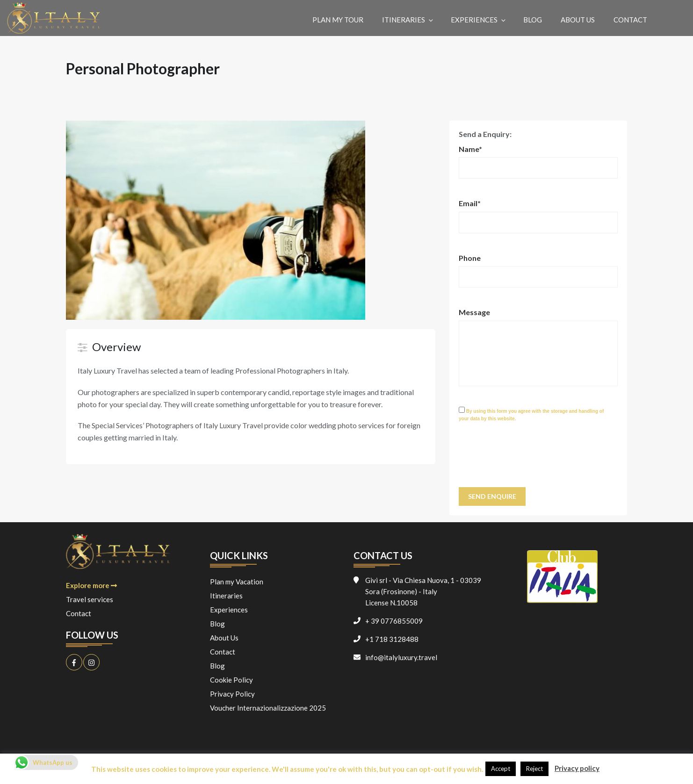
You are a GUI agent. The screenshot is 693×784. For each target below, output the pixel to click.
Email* (470, 203)
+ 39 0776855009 (394, 621)
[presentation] (530, 460)
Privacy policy (577, 768)
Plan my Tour (338, 20)
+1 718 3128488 (392, 639)
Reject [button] (534, 769)
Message (474, 312)
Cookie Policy (231, 680)
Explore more (91, 585)
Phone (470, 258)
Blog (533, 20)
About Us (578, 20)
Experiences (479, 20)
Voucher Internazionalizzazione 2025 (268, 708)
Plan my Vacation (237, 582)
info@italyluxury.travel (401, 657)
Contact (630, 20)
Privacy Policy (232, 694)
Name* (470, 149)
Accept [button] (501, 769)
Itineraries (408, 20)
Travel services (90, 599)
